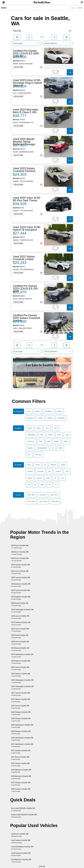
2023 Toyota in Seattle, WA (21, 592)
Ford (49, 441)
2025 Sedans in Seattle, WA (21, 624)
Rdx (50, 471)
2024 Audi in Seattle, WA (20, 604)
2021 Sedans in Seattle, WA (21, 752)
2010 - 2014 (31, 502)
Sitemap (42, 866)
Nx (35, 485)
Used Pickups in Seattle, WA (21, 854)
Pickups (59, 411)
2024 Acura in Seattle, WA (20, 649)
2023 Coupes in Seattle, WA (21, 790)
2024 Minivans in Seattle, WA (21, 771)
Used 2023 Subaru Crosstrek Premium (24, 170)
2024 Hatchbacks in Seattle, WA (22, 656)
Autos (4, 8)
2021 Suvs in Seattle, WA (20, 572)
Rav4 (29, 465)
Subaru (39, 428)
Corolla (63, 465)
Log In (73, 8)
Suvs (29, 411)
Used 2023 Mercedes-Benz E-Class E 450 (26, 111)
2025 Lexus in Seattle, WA (20, 668)
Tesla (60, 448)
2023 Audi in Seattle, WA (20, 636)
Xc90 (48, 478)
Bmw (41, 441)
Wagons (50, 418)
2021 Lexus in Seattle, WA (20, 707)
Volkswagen (31, 435)
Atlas (42, 485)
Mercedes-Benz (42, 448)
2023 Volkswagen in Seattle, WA (22, 611)
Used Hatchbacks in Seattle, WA (22, 848)
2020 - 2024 (31, 495)
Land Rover (31, 441)
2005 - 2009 (55, 502)
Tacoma (39, 478)
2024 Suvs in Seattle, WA (20, 547)
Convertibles (61, 418)
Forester (30, 471)
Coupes (40, 418)
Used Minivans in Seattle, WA (21, 861)
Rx (45, 465)
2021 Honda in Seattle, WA (20, 765)
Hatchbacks (49, 411)
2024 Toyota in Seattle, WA (21, 566)
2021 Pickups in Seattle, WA (21, 784)
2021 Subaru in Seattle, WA (21, 700)
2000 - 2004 (43, 502)
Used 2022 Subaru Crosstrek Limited (24, 258)
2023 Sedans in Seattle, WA (21, 598)
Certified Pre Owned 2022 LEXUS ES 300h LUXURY (26, 53)
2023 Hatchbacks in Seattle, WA (22, 726)
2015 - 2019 (54, 495)
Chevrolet (38, 455)
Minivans (30, 418)
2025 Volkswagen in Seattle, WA (22, 681)
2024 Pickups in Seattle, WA (21, 713)
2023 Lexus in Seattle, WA (20, 617)
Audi (55, 428)
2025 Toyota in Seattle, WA (21, 579)
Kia (53, 448)
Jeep (67, 435)
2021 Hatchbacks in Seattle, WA (22, 745)
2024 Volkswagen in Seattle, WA (22, 688)
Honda (50, 435)
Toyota (30, 428)
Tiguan (30, 478)
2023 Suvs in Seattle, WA (20, 553)
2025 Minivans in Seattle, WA (21, 777)
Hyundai (30, 448)
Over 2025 (43, 495)
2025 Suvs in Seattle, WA (20, 559)
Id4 (29, 485)
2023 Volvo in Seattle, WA (20, 643)
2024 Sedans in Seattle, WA (21, 585)
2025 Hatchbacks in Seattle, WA (22, 739)
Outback (58, 471)
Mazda (57, 441)
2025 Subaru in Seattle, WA (21, 675)
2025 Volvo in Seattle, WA (20, 630)
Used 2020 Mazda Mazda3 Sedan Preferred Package (24, 142)
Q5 (55, 478)
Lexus (47, 428)
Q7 (56, 485)
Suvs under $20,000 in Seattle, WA (23, 809)
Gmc (29, 455)
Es (50, 485)
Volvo (42, 435)
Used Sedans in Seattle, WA (21, 841)
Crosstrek (41, 471)
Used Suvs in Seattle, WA (20, 835)
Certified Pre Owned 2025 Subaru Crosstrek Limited (27, 318)
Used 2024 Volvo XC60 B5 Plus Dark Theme (27, 199)
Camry (38, 465)
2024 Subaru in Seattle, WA (21, 662)
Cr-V (62, 478)
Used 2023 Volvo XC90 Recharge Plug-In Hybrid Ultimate (27, 83)
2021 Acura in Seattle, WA (20, 758)
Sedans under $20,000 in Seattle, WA (24, 816)
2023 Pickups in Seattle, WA (21, 732)
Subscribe (80, 8)
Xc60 (67, 471)
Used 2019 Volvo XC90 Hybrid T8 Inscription (27, 228)
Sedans (38, 411)
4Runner (53, 465)
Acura (59, 435)
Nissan (66, 441)
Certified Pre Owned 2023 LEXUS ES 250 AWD (25, 289)
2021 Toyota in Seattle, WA (21, 694)
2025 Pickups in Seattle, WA (21, 720)
